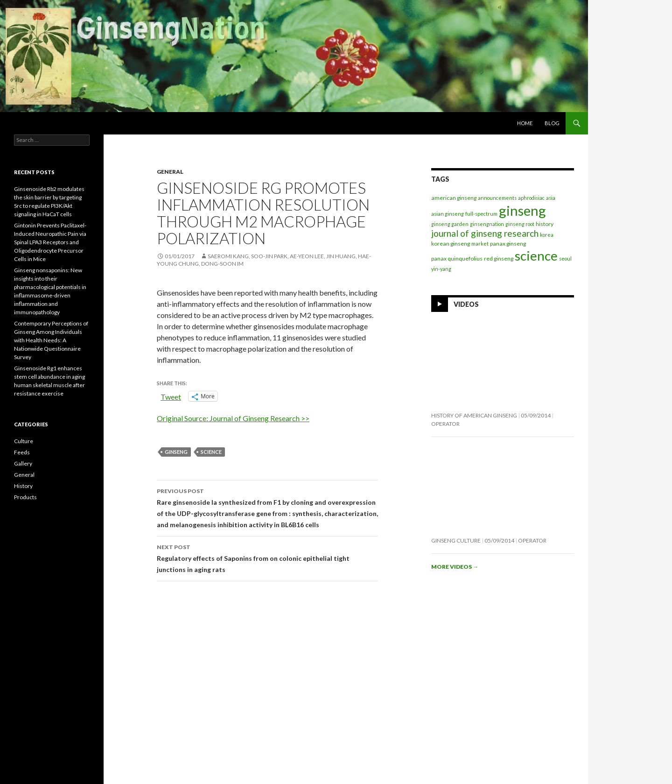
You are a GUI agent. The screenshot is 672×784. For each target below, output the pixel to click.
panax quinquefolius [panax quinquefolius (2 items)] (457, 258)
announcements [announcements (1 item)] (497, 198)
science (211, 452)
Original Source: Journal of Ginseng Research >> (233, 418)
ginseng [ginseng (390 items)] (522, 210)
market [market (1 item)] (480, 244)
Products (25, 497)
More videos (455, 567)
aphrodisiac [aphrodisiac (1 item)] (531, 198)
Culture (24, 441)
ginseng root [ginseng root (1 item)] (520, 224)
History (23, 486)
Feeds (22, 452)
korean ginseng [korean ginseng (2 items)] (451, 244)
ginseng (176, 452)
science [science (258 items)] (536, 256)
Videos (466, 304)
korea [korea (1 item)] (547, 235)
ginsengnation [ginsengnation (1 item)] (487, 224)
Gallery (23, 463)
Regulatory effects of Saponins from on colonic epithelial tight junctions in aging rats (267, 558)
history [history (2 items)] (545, 224)
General (170, 172)
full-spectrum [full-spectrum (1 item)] (481, 214)
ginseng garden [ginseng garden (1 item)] (450, 224)
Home (525, 123)
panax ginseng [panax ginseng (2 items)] (508, 244)
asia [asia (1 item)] (551, 198)
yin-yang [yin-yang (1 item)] (441, 269)
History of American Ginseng (474, 415)
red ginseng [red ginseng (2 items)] (499, 258)
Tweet (171, 396)
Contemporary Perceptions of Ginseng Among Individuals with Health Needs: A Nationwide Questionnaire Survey (51, 340)
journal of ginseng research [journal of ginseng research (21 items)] (485, 233)
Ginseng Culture (456, 540)
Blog (552, 123)
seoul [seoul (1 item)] (565, 258)
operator (445, 424)
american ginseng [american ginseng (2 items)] (454, 198)
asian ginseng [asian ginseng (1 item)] (448, 214)
